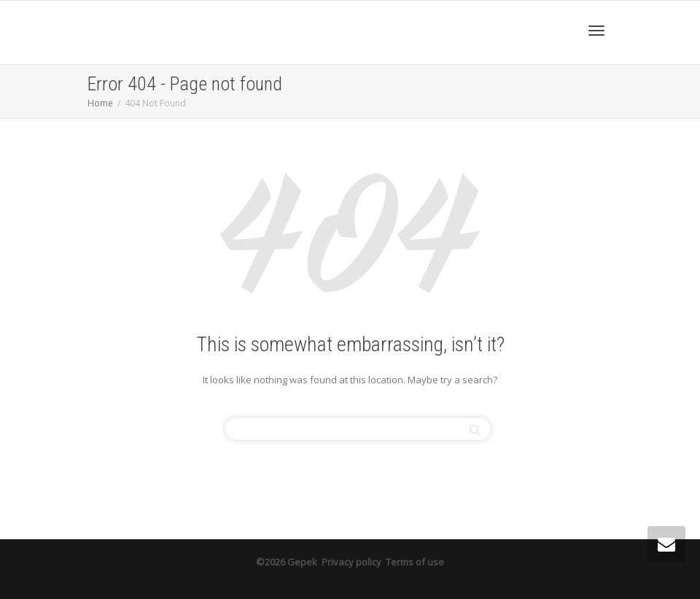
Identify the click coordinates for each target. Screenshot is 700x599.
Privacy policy (351, 562)
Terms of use (415, 562)
